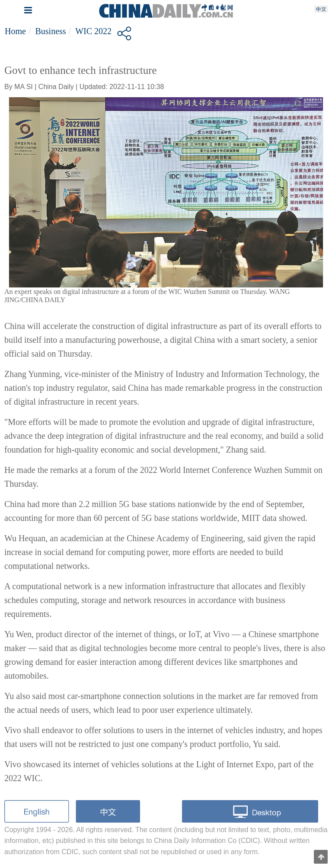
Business (50, 31)
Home (15, 31)
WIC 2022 (93, 31)
